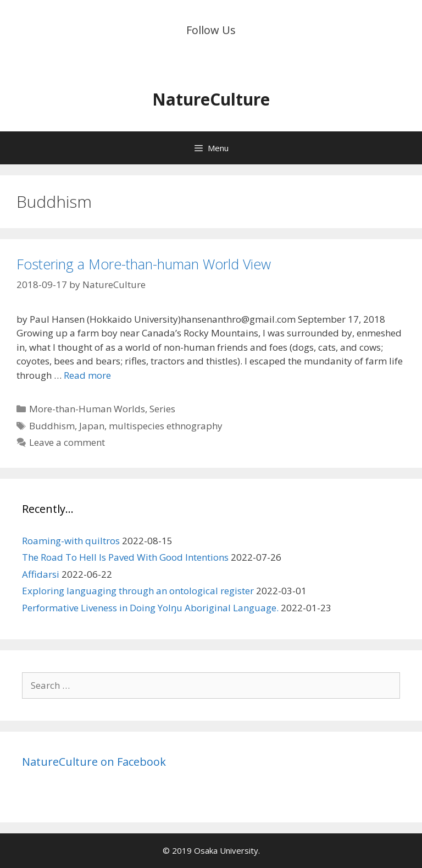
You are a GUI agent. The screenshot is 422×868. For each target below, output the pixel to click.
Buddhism (52, 426)
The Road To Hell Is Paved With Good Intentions (125, 557)
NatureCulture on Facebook (94, 762)
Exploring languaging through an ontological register (138, 591)
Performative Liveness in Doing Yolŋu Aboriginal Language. (150, 608)
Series (162, 409)
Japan (92, 426)
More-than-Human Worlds (87, 409)
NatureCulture (211, 99)
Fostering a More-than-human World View (144, 264)
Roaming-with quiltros (71, 541)
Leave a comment (67, 442)
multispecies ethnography (166, 426)
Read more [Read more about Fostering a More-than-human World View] (87, 375)
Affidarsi (41, 574)
